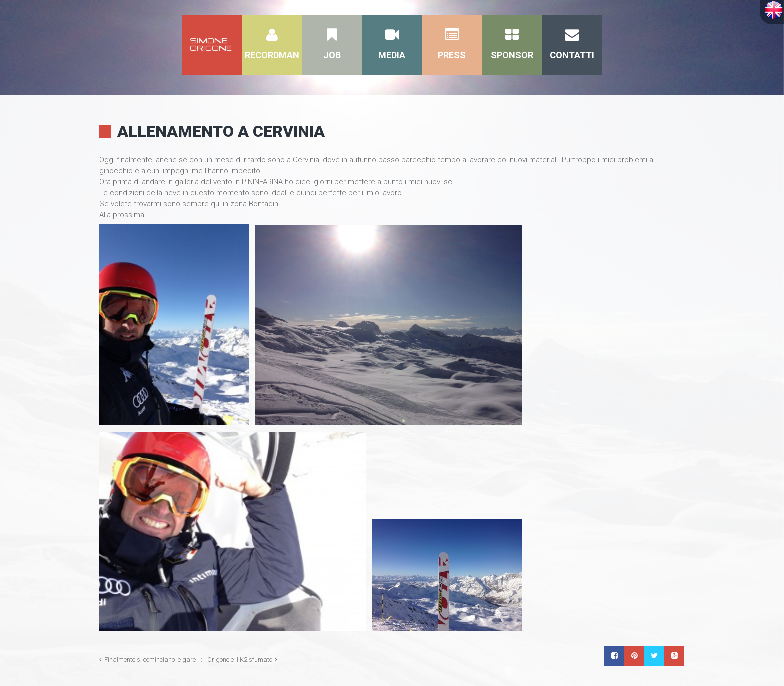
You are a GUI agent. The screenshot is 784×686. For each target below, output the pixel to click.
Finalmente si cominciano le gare (150, 660)
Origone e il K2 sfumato (240, 660)
